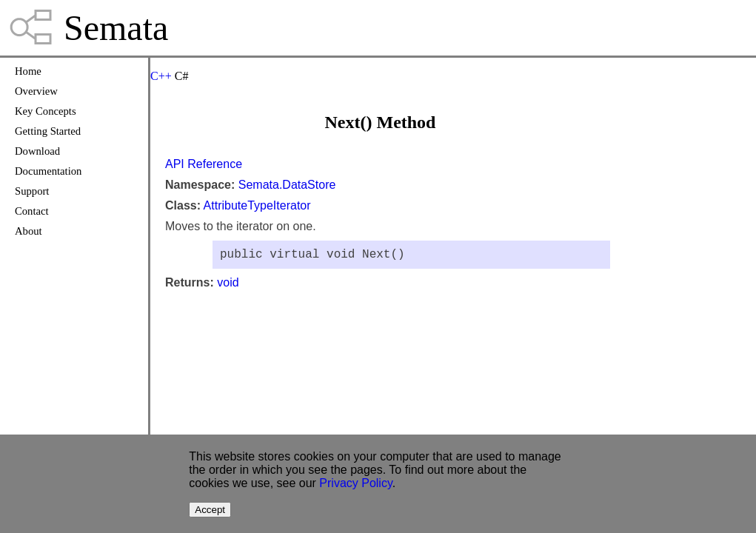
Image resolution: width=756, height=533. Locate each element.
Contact (32, 211)
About (29, 231)
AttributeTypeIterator (257, 205)
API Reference (204, 164)
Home (28, 71)
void (228, 285)
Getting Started (48, 131)
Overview (36, 91)
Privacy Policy (355, 483)
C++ (161, 76)
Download (37, 151)
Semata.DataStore (287, 185)
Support (32, 191)
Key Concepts (46, 111)
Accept (210, 510)
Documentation (48, 171)
